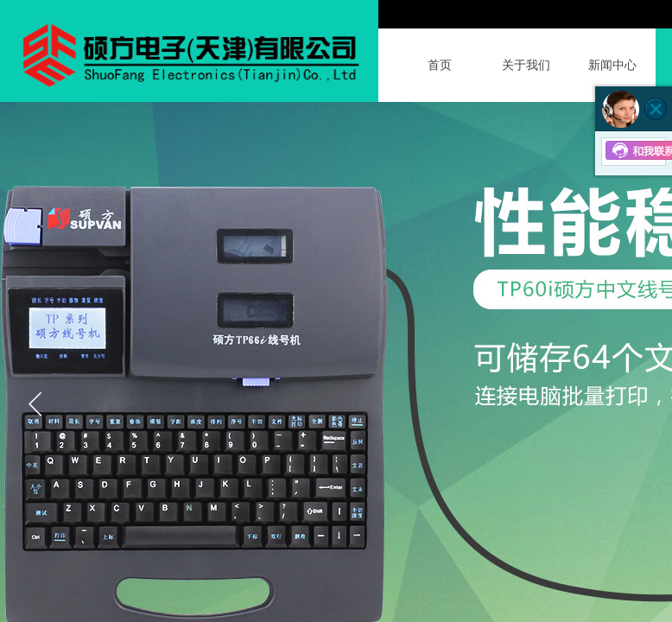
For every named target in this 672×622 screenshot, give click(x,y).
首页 (440, 65)
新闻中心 (612, 65)
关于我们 (526, 65)
